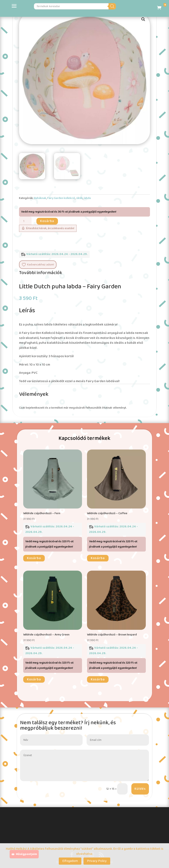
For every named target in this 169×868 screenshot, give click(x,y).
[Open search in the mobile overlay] (76, 6)
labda (87, 198)
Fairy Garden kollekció (61, 198)
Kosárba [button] (34, 558)
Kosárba (47, 221)
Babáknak (40, 198)
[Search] (131, 6)
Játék (79, 198)
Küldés (140, 789)
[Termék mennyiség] (25, 221)
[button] (143, 19)
